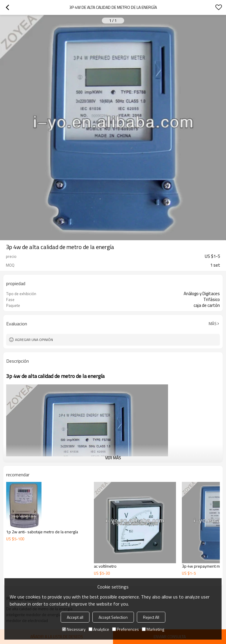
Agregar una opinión (34, 340)
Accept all (75, 617)
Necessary (74, 629)
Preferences (126, 629)
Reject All (151, 617)
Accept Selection (113, 617)
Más (213, 324)
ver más (113, 458)
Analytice (99, 629)
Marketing (153, 629)
